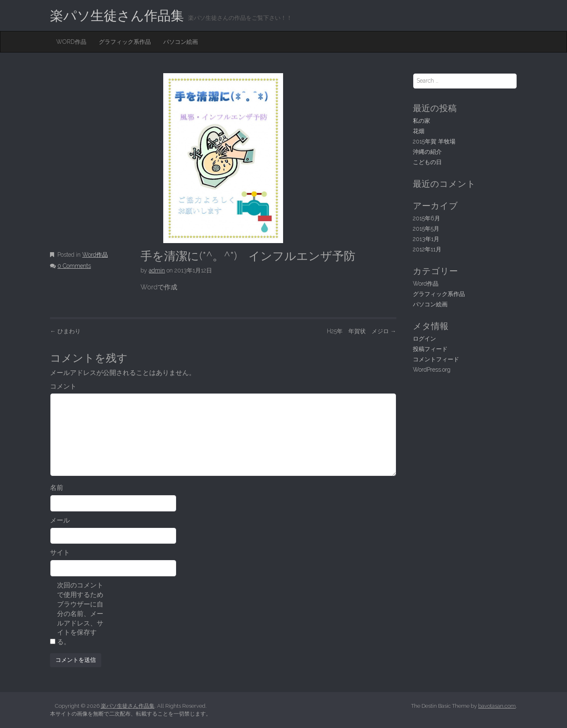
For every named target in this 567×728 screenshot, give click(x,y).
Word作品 (71, 42)
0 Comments (74, 266)
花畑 (419, 131)
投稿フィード (430, 349)
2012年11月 (427, 249)
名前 (57, 488)
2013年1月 (426, 239)
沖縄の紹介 (427, 152)
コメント (63, 386)
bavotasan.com (497, 706)
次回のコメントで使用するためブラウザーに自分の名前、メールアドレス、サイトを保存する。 (80, 613)
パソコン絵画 (181, 42)
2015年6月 (426, 218)
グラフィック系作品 (125, 42)
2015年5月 (426, 229)
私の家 (422, 121)
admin (157, 270)
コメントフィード (436, 359)
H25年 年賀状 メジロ (362, 331)
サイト (60, 553)
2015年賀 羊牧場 (434, 141)
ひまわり (65, 331)
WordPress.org (432, 370)
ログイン (424, 339)
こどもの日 (427, 162)
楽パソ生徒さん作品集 (117, 16)
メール (60, 520)
